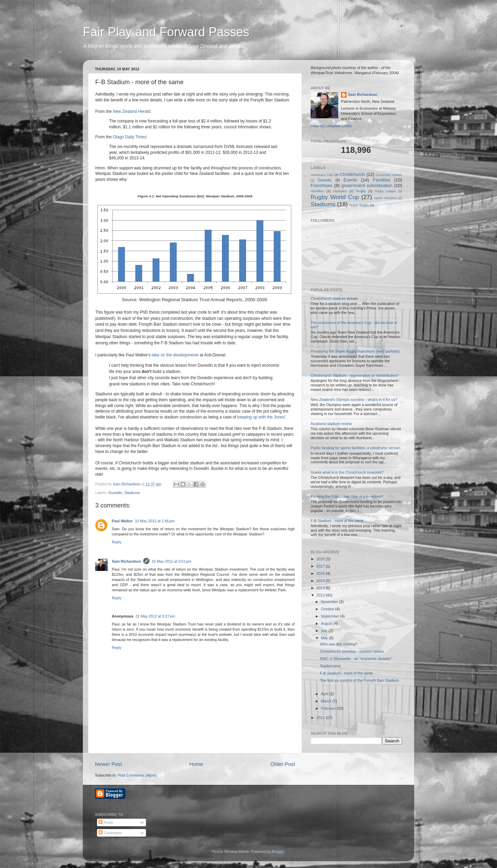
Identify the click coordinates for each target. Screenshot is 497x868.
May (325, 638)
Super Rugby (359, 205)
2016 (321, 573)
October (328, 609)
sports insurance (386, 198)
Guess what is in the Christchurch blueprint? (347, 472)
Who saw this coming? (339, 644)
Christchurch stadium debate (334, 298)
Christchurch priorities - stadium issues (352, 651)
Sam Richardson (126, 561)
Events (350, 180)
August (327, 623)
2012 (321, 595)
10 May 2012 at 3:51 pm (171, 561)
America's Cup (322, 175)
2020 (321, 559)
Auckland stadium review (331, 424)
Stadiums (132, 493)
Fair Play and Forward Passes (166, 32)
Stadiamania (330, 666)
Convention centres (389, 175)
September (331, 616)
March (327, 701)
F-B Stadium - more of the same (337, 521)
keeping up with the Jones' (262, 417)
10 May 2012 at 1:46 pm (155, 521)
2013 (321, 588)
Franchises (321, 185)
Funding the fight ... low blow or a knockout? (347, 496)
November (330, 602)
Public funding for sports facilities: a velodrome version (355, 448)
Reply (117, 542)
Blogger (278, 851)
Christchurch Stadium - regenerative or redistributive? (355, 375)
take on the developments (175, 355)
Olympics (340, 191)
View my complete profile (331, 126)
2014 (321, 581)
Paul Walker (122, 521)
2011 (321, 718)
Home (196, 764)
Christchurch (352, 174)
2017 (321, 566)
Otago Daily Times (130, 137)
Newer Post (108, 764)
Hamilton (317, 191)
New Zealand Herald (131, 111)
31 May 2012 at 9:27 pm (155, 616)
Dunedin (115, 493)
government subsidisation (367, 185)
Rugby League (386, 191)
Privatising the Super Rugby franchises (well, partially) (355, 351)
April (325, 694)
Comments (110, 833)
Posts (106, 822)
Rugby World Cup (335, 197)
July (325, 631)
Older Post (283, 764)
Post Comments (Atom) (137, 775)
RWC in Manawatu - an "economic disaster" (356, 659)
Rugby (361, 191)
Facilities (381, 180)
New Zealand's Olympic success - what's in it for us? (354, 400)
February (329, 708)
